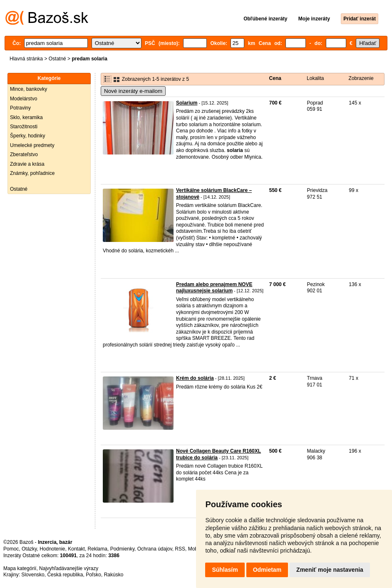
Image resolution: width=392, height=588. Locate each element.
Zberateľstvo (24, 154)
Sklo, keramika (26, 117)
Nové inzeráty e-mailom (133, 91)
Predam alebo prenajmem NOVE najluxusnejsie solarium (214, 288)
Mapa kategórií (20, 568)
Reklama (98, 549)
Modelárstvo (24, 99)
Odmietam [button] (267, 570)
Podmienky (122, 549)
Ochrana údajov (155, 549)
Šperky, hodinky (28, 136)
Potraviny (20, 108)
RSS (180, 549)
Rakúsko (114, 575)
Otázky (29, 549)
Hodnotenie (52, 549)
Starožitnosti (24, 127)
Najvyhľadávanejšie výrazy (69, 568)
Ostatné (57, 59)
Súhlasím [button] (225, 570)
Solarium (187, 103)
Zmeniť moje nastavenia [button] (330, 570)
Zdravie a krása (27, 164)
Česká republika (65, 575)
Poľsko (93, 575)
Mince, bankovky (29, 89)
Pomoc (11, 549)
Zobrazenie (361, 78)
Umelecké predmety (32, 145)
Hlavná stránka (26, 59)
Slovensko (33, 575)
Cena (275, 78)
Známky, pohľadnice (32, 173)
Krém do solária (195, 378)
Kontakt (76, 549)
